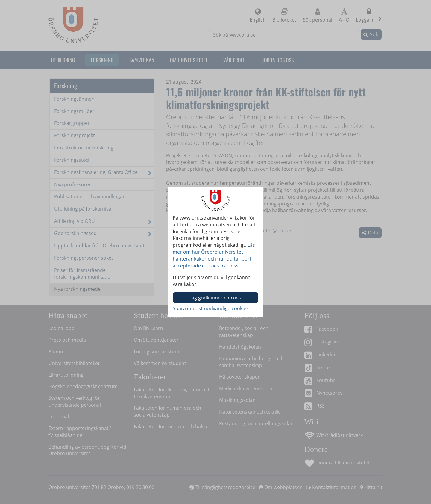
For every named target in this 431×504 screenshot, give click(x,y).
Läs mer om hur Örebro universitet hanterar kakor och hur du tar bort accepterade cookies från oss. (214, 255)
